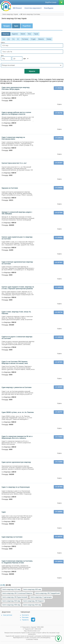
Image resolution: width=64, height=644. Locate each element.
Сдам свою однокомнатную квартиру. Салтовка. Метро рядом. (16, 88)
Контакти (25, 615)
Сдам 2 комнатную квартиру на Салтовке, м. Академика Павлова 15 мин (17, 562)
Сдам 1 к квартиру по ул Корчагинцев (16, 487)
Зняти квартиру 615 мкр (11, 589)
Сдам (4, 512)
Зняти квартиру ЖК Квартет (34, 601)
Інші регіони (8, 615)
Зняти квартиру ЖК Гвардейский (48, 593)
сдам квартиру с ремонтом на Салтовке (17, 387)
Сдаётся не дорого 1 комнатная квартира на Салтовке (17, 338)
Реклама (25, 617)
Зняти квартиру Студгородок (41, 597)
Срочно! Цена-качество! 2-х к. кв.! (14, 163)
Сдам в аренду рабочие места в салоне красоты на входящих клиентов (16, 113)
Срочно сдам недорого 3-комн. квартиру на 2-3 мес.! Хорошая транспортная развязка (18, 288)
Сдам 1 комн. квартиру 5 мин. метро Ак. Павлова (16, 313)
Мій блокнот (17, 8)
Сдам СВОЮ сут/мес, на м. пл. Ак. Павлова (18, 412)
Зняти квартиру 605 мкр (32, 589)
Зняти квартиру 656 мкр (11, 605)
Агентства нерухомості (33, 8)
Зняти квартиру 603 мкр (32, 605)
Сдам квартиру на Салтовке (12, 537)
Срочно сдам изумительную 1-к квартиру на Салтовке (17, 238)
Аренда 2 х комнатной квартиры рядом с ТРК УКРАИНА (17, 213)
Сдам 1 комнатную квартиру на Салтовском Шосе (13, 138)
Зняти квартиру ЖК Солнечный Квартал (17, 593)
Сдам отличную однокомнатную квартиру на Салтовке (17, 263)
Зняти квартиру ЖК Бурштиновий (15, 597)
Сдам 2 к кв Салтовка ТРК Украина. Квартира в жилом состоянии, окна (15, 362)
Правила (25, 620)
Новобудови (49, 8)
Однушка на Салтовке (10, 188)
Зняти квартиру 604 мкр (11, 601)
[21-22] (8, 585)
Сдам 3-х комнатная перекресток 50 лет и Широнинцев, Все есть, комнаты (17, 437)
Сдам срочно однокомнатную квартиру (16, 462)
